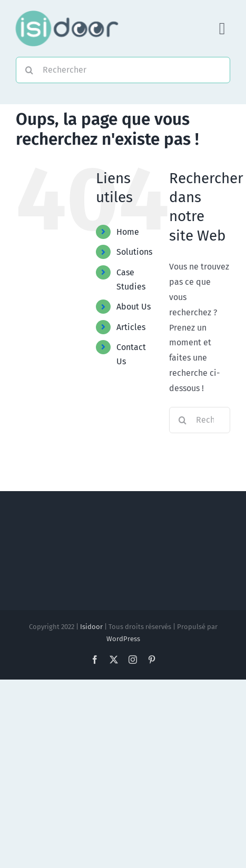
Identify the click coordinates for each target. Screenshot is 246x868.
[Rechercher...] (200, 420)
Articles (131, 327)
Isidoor (91, 627)
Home (128, 232)
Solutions (134, 252)
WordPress (123, 639)
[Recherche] (29, 70)
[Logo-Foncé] (66, 14)
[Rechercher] (123, 70)
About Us (134, 307)
